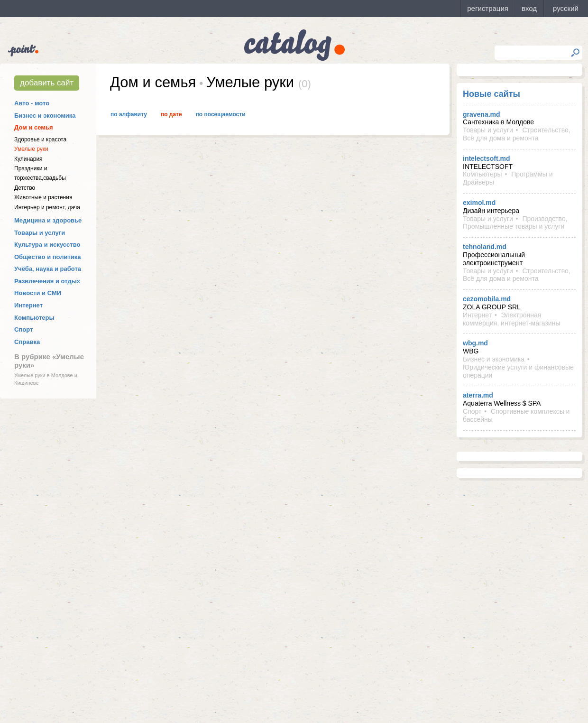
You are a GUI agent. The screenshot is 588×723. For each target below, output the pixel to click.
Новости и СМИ (38, 293)
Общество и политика (48, 257)
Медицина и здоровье (48, 220)
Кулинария (28, 159)
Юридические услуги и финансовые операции (518, 371)
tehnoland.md (485, 247)
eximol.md (479, 203)
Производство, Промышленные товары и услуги (515, 223)
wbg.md (475, 343)
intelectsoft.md (487, 158)
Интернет (28, 305)
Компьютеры (34, 318)
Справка (27, 342)
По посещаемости (221, 114)
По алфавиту (129, 114)
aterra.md (478, 395)
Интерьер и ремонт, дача (47, 207)
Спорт (23, 329)
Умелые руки (31, 149)
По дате (171, 114)
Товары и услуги (40, 233)
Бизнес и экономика (45, 116)
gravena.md (482, 114)
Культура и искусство (47, 245)
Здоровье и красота (40, 139)
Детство (25, 188)
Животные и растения (43, 197)
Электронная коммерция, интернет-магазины (511, 319)
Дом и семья (34, 127)
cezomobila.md (487, 299)
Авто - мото (32, 103)
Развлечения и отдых (47, 281)
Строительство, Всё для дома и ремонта (517, 134)
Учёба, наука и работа (48, 269)
